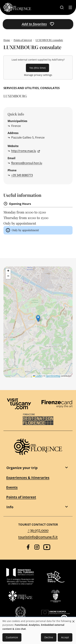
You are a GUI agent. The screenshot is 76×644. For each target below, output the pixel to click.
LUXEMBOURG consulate (49, 40)
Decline (49, 637)
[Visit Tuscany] (19, 404)
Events (12, 487)
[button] (38, 318)
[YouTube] (47, 547)
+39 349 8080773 (22, 175)
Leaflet (37, 376)
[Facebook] (28, 547)
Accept (65, 637)
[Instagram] (37, 547)
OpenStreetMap (53, 376)
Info (10, 507)
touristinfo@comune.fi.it (38, 537)
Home (7, 40)
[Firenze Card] (57, 404)
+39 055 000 (38, 530)
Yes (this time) (37, 68)
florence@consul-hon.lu (27, 163)
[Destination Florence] (38, 419)
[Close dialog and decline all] (73, 620)
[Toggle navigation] (70, 7)
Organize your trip (22, 468)
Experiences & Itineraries (28, 478)
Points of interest (23, 40)
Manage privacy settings (38, 75)
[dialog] (38, 631)
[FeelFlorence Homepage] (17, 7)
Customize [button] (12, 637)
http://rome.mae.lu (24, 151)
